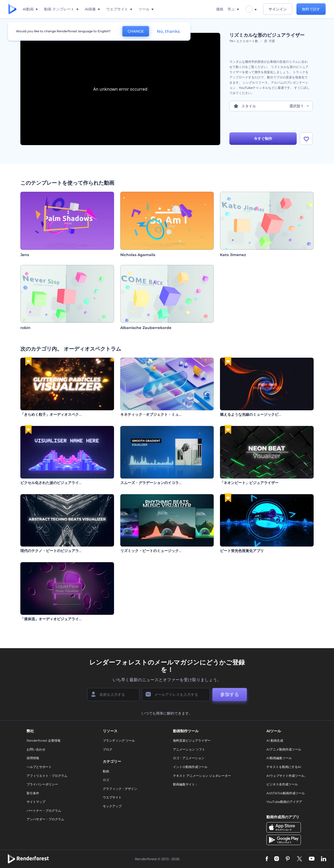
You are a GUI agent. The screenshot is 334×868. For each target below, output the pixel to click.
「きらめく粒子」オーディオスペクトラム (55, 414)
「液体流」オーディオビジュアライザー (53, 619)
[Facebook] (267, 859)
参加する (230, 695)
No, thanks (168, 31)
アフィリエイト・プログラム (47, 776)
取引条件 (33, 793)
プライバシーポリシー (42, 784)
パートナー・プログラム (44, 811)
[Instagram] (277, 859)
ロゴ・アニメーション (189, 758)
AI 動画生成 (275, 740)
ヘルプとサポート (39, 767)
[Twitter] (299, 859)
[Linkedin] (324, 859)
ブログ (108, 749)
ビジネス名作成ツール (282, 784)
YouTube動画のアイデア (284, 802)
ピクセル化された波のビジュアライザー (53, 483)
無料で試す (311, 9)
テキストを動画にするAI (284, 767)
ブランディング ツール (119, 740)
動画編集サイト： (186, 784)
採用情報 (33, 758)
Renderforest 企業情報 (44, 740)
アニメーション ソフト (189, 749)
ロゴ (106, 780)
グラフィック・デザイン (120, 789)
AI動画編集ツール (279, 758)
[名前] (113, 695)
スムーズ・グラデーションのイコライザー (155, 483)
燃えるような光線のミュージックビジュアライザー (262, 414)
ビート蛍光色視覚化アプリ (242, 551)
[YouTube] (312, 859)
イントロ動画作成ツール (190, 767)
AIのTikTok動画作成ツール (286, 793)
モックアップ (112, 806)
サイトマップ (36, 802)
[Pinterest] (288, 859)
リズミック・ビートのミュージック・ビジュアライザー (166, 551)
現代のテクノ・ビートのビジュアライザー (55, 551)
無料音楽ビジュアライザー (192, 740)
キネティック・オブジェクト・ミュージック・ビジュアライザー (173, 414)
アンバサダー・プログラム (45, 819)
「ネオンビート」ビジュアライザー (249, 483)
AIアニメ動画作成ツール (284, 749)
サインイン (278, 9)
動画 (106, 771)
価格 (220, 9)
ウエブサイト (112, 797)
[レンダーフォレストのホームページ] (12, 9)
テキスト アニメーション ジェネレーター (202, 776)
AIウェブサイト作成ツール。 (287, 776)
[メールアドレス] (176, 695)
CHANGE (136, 31)
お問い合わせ (36, 749)
